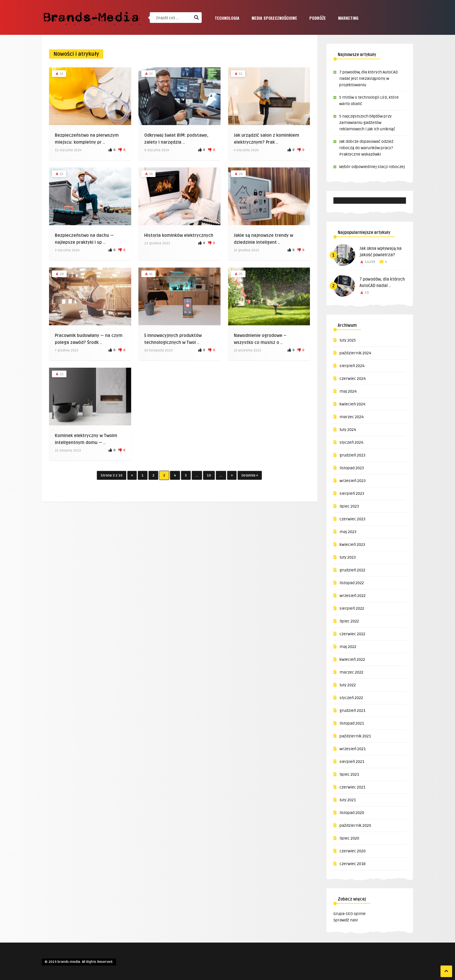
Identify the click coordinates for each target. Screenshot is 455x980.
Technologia (227, 18)
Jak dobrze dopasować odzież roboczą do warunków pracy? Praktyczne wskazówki (366, 148)
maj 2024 (348, 391)
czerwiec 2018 (353, 864)
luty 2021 (348, 800)
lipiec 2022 (349, 621)
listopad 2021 (352, 723)
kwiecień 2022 (352, 659)
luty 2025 (348, 340)
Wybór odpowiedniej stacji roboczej (372, 167)
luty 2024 (348, 430)
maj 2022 (348, 647)
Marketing (348, 18)
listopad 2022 (352, 583)
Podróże (318, 18)
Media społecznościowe (274, 18)
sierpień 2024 (352, 366)
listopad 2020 (352, 813)
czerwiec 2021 (352, 787)
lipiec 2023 (349, 506)
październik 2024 (355, 353)
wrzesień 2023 (353, 481)
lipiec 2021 (349, 774)
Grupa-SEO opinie (350, 914)
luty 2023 (348, 557)
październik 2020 (355, 825)
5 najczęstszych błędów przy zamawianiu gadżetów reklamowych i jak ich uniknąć (367, 123)
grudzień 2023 (352, 455)
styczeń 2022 (351, 698)
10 (209, 475)
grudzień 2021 (352, 711)
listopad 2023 (352, 468)
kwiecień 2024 (352, 404)
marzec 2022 (351, 672)
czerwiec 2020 (353, 851)
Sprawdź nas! (346, 920)
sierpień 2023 (352, 493)
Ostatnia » (250, 475)
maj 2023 (348, 532)
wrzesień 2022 (353, 596)
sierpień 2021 (352, 762)
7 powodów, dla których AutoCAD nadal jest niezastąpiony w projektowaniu (369, 78)
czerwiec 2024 (353, 379)
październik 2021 (355, 736)
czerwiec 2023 (352, 519)
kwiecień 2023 (352, 545)
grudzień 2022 (352, 570)
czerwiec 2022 (352, 634)
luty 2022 (348, 685)
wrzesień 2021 (353, 749)
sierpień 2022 (352, 608)
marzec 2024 (352, 417)
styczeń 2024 (351, 442)
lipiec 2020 (349, 838)
